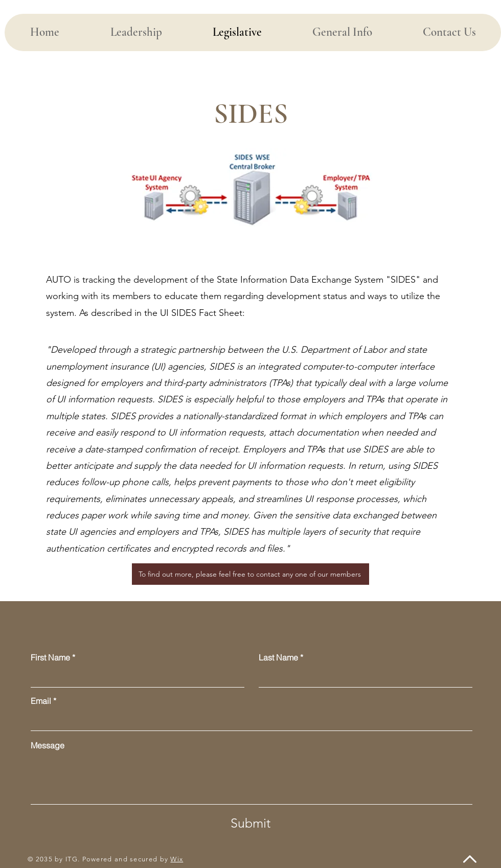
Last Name (278, 657)
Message (48, 745)
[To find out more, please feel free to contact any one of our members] (250, 574)
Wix (177, 859)
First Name (50, 657)
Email (41, 701)
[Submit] (250, 823)
